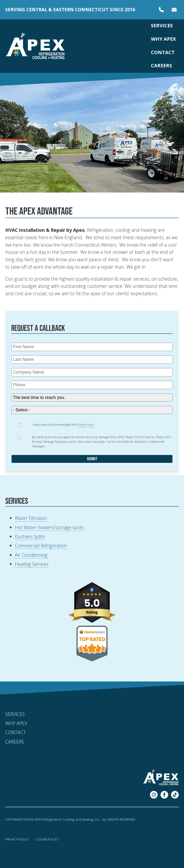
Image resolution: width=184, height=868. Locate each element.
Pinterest (175, 795)
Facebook (164, 795)
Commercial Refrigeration (41, 546)
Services (162, 26)
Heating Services (32, 564)
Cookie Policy (47, 839)
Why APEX (163, 39)
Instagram (154, 795)
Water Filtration (31, 518)
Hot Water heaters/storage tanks (49, 527)
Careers (161, 65)
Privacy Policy (17, 839)
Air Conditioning (31, 555)
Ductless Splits (30, 536)
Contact (163, 52)
